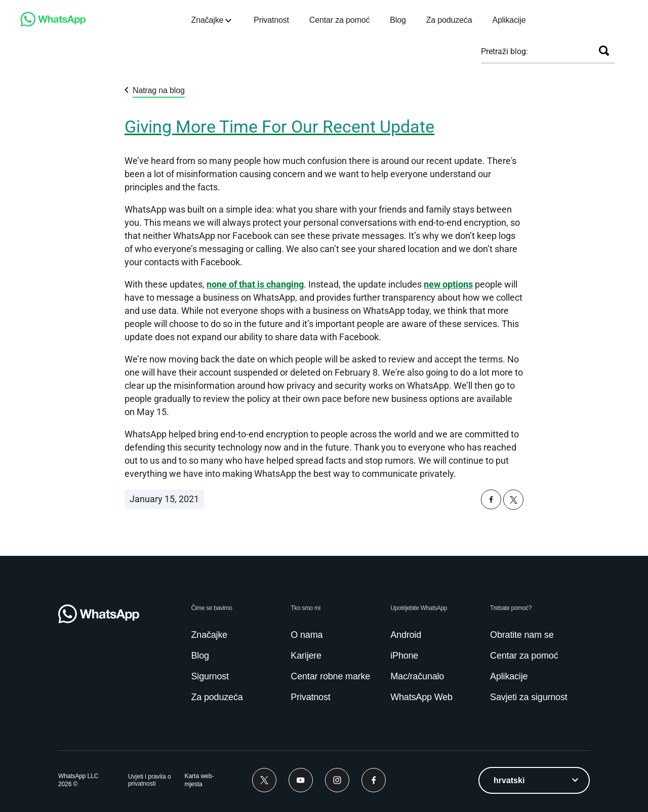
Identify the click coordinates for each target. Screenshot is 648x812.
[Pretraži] (604, 51)
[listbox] (534, 780)
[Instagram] (337, 780)
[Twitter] (264, 780)
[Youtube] (301, 780)
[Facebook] (374, 780)
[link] (53, 24)
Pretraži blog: (504, 51)
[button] (491, 506)
